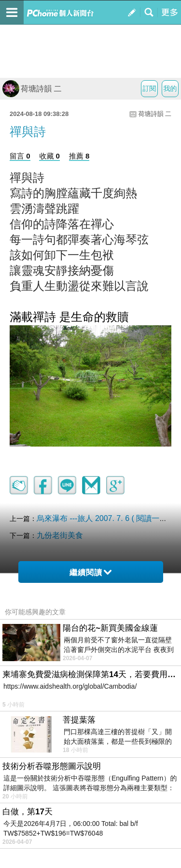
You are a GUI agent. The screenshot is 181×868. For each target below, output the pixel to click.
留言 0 (20, 156)
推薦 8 (79, 156)
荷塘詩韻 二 (32, 89)
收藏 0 (49, 156)
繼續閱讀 (90, 572)
